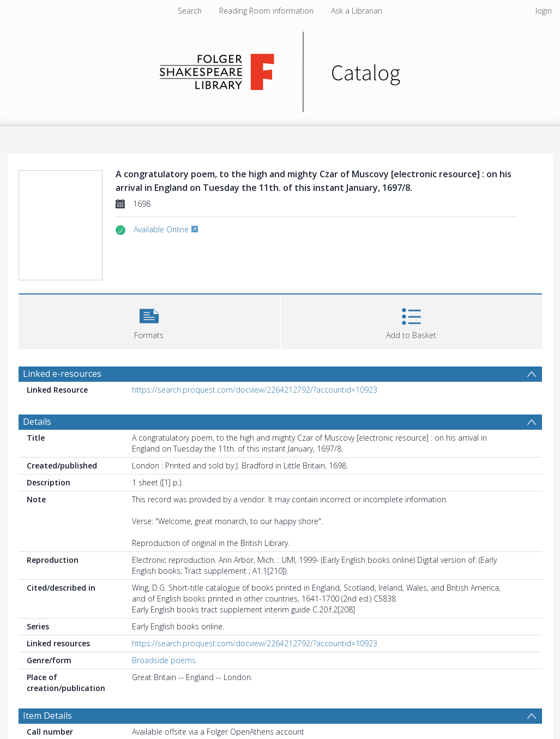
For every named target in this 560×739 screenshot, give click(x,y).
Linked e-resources (62, 374)
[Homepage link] (280, 69)
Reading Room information (266, 11)
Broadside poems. (165, 660)
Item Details (47, 716)
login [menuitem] (544, 11)
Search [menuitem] (190, 11)
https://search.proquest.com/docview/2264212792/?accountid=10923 (255, 390)
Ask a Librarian (357, 11)
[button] (149, 320)
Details (37, 422)
